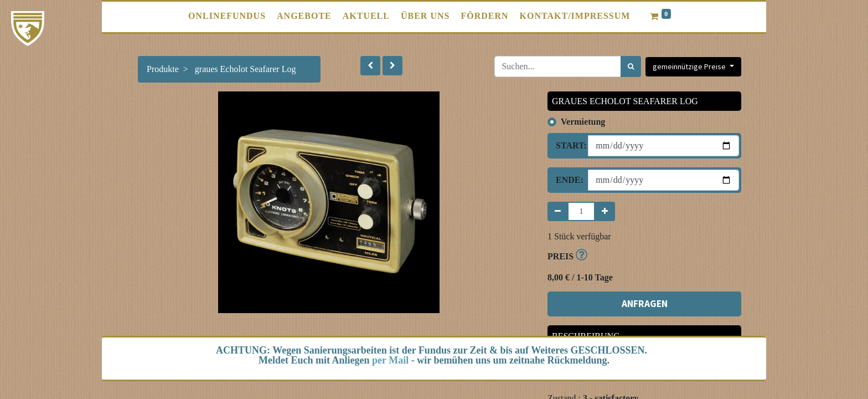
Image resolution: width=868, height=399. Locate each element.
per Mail (390, 360)
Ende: (568, 180)
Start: (568, 145)
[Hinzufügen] (605, 211)
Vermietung (583, 122)
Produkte (163, 69)
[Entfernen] (558, 211)
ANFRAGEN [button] (645, 304)
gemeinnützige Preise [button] (690, 66)
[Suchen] (631, 66)
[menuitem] (227, 16)
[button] (370, 66)
